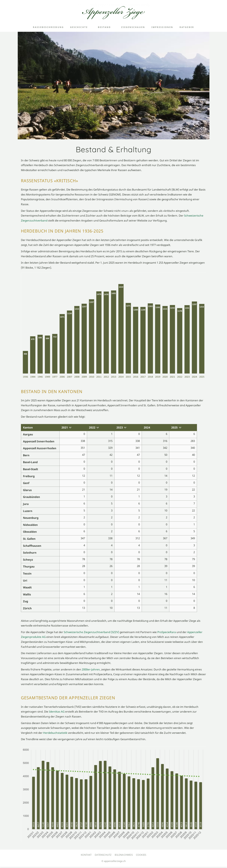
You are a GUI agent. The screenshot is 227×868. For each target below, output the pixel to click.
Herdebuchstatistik (55, 733)
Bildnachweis (124, 855)
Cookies (141, 855)
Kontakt (86, 855)
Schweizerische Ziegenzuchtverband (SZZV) (92, 632)
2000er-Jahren (91, 669)
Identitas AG (57, 712)
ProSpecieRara (167, 632)
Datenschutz (103, 855)
